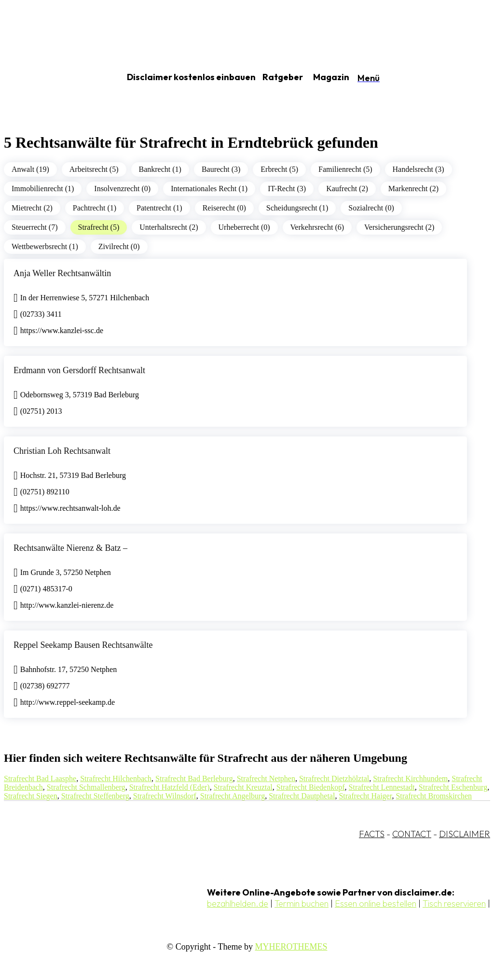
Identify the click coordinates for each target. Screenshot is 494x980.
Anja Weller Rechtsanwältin (62, 273)
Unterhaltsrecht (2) (169, 227)
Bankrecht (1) (160, 169)
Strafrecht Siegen (31, 796)
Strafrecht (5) (99, 227)
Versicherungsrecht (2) (399, 227)
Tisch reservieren (454, 903)
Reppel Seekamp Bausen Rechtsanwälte (83, 645)
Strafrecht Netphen (266, 778)
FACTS (372, 834)
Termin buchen (302, 903)
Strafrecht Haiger (365, 796)
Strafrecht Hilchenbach (116, 778)
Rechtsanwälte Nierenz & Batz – (70, 548)
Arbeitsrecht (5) (94, 169)
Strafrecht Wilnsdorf (165, 796)
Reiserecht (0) (224, 208)
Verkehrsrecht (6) (317, 227)
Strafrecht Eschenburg (453, 787)
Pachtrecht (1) (95, 208)
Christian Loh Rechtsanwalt (62, 451)
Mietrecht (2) (32, 208)
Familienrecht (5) (345, 169)
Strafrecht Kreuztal (243, 787)
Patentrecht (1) (159, 208)
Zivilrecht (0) (119, 246)
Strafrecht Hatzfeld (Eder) (170, 787)
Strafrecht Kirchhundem (410, 778)
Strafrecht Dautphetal (302, 796)
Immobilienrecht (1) (43, 189)
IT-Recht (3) (287, 189)
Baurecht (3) (221, 169)
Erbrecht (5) (279, 169)
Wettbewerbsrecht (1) (45, 246)
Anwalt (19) (30, 169)
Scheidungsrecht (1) (297, 208)
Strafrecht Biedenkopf (311, 787)
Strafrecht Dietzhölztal (334, 778)
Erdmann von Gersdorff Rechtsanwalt (79, 370)
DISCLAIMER (465, 834)
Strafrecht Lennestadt (382, 787)
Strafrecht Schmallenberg (86, 787)
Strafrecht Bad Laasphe (40, 778)
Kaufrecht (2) (347, 189)
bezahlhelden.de (238, 903)
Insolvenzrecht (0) (122, 189)
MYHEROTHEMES (291, 947)
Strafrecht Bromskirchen (434, 796)
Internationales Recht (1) (209, 189)
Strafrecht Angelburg (233, 796)
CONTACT (412, 834)
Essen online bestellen (376, 903)
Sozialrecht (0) (371, 208)
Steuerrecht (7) (35, 227)
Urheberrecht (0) (244, 227)
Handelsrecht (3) (419, 169)
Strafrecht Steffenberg (95, 796)
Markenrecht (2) (413, 189)
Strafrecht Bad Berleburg (194, 778)
